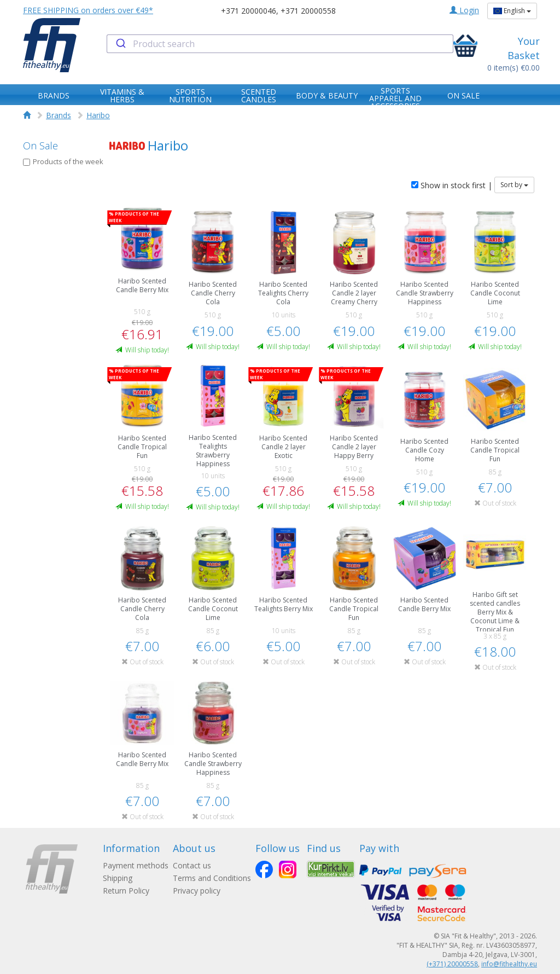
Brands (59, 115)
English (512, 11)
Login (464, 10)
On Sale (40, 146)
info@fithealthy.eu (509, 964)
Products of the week (63, 161)
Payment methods (136, 865)
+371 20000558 (308, 11)
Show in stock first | (452, 185)
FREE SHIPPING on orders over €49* (88, 10)
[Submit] (120, 44)
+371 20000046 (249, 11)
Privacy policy (197, 891)
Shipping (118, 878)
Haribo (98, 115)
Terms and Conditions (212, 878)
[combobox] (280, 44)
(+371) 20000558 (452, 964)
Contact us (192, 865)
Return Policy (126, 891)
